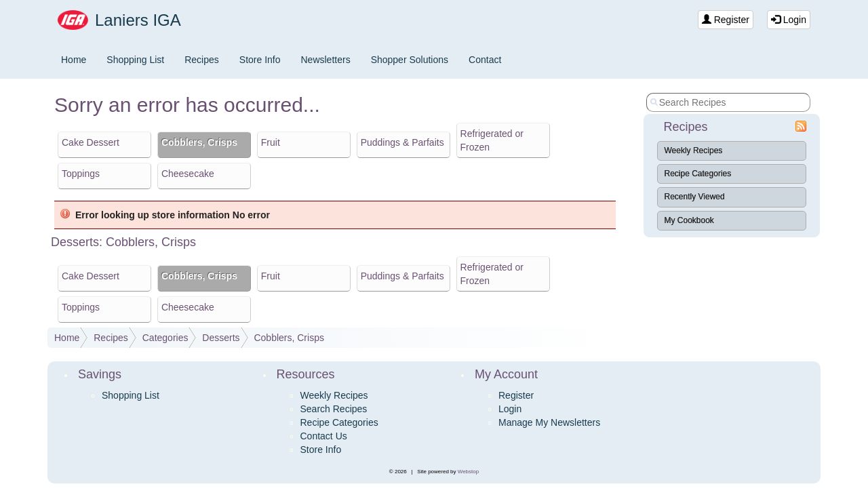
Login (789, 20)
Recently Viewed (695, 197)
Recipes (202, 60)
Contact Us (324, 436)
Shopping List (135, 60)
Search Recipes (334, 409)
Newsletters (326, 60)
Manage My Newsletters (549, 422)
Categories (165, 338)
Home (74, 60)
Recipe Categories (698, 174)
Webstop (468, 472)
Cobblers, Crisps (289, 338)
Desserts (221, 338)
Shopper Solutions (410, 60)
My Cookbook (689, 220)
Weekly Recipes (694, 151)
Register (726, 20)
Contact (485, 60)
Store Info (260, 60)
